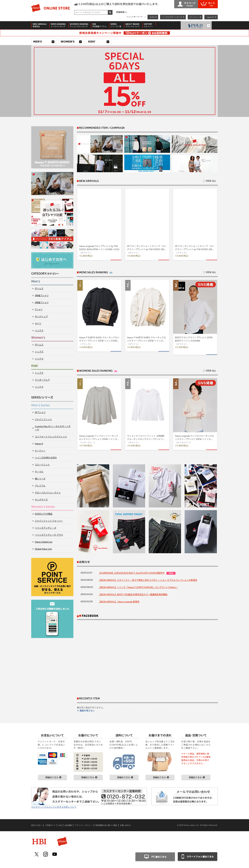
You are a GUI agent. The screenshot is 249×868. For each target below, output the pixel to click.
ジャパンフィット (43, 419)
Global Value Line (43, 549)
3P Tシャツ (40, 412)
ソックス (39, 331)
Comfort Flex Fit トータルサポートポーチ (53, 428)
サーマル (39, 472)
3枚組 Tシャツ (42, 296)
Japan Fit (210, 17)
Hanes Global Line (44, 542)
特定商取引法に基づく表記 (106, 825)
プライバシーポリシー (84, 825)
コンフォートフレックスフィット (51, 437)
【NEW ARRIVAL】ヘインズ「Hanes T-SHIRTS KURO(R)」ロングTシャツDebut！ (138, 587)
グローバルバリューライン (48, 493)
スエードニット (42, 465)
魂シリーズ (40, 479)
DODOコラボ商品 (44, 514)
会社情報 (68, 825)
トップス (39, 352)
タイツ (38, 324)
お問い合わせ (125, 825)
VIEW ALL (211, 181)
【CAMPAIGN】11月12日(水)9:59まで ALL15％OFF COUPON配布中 (132, 573)
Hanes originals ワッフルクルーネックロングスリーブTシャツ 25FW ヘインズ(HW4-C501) (194, 439)
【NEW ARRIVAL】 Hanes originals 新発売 (119, 602)
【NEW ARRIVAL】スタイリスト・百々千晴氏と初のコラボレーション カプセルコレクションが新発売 (148, 580)
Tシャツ (39, 310)
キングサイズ (41, 500)
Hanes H (39, 444)
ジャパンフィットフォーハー (49, 521)
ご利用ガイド (50, 825)
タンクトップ (41, 317)
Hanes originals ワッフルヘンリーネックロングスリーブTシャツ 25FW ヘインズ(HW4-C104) (99, 439)
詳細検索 (120, 12)
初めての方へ (37, 825)
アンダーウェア (42, 380)
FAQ (60, 825)
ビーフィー (194, 17)
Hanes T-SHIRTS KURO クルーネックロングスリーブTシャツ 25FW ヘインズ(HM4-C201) (99, 341)
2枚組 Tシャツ (42, 303)
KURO (152, 17)
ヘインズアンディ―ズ (45, 528)
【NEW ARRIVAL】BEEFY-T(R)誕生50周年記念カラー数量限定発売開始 (133, 595)
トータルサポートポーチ (172, 17)
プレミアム (40, 486)
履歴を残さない (87, 711)
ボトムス (39, 289)
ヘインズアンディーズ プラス (49, 535)
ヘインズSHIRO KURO (46, 458)
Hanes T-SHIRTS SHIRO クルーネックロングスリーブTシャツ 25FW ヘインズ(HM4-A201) (146, 341)
